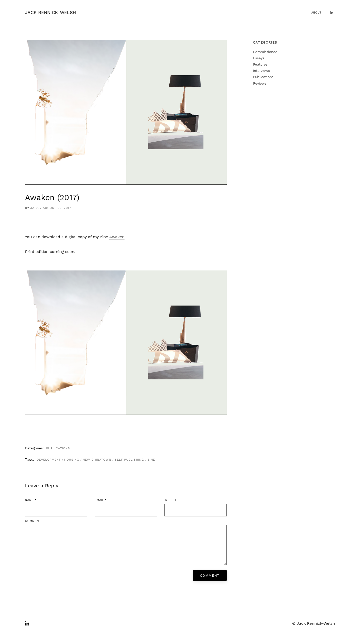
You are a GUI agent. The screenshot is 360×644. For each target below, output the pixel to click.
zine (151, 460)
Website (172, 500)
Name (29, 500)
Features (260, 64)
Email (99, 500)
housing (72, 460)
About (316, 13)
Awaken (117, 237)
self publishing (129, 460)
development (49, 460)
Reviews (260, 83)
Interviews (261, 71)
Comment (33, 521)
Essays (259, 58)
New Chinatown (97, 460)
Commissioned (265, 52)
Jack (35, 208)
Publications (58, 448)
